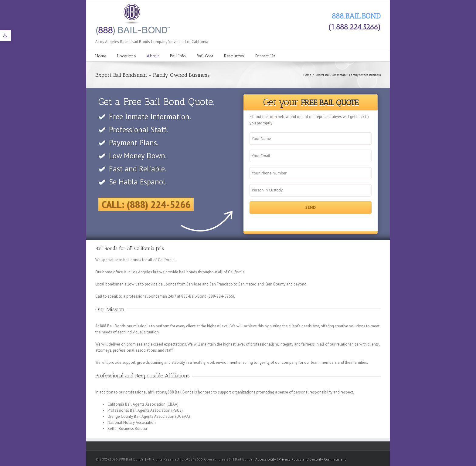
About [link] (153, 56)
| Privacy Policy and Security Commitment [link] (311, 459)
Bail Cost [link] (205, 56)
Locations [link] (126, 56)
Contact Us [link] (265, 56)
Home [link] (101, 56)
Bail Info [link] (178, 56)
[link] (5, 36)
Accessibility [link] (266, 459)
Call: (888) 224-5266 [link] (146, 204)
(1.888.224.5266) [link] (355, 27)
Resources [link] (234, 56)
